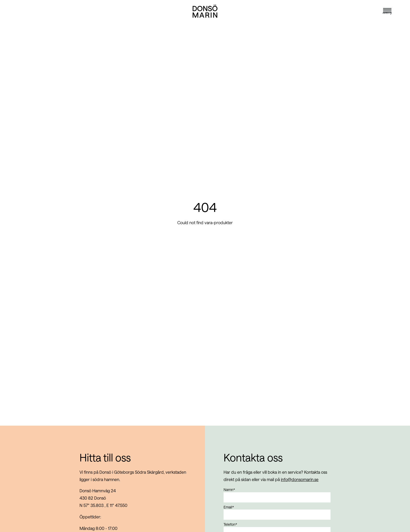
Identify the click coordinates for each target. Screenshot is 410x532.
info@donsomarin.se (300, 479)
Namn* (229, 490)
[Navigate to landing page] (205, 18)
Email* (229, 507)
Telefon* (230, 524)
